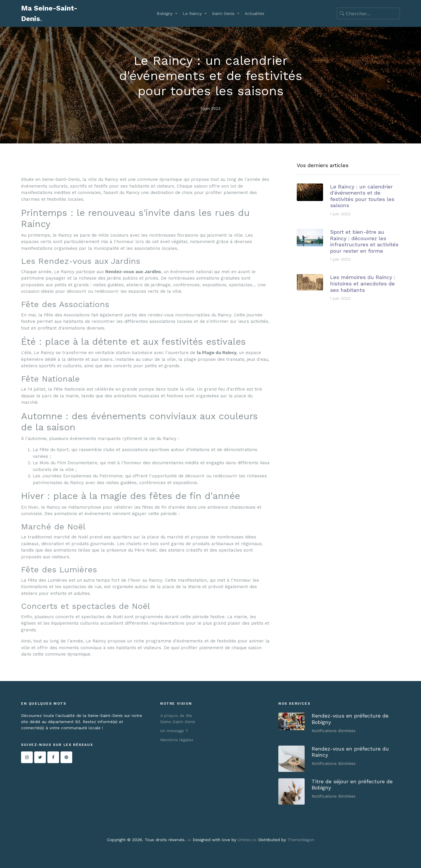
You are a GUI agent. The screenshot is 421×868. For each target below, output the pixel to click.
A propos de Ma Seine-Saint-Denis (178, 719)
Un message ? (174, 731)
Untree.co (247, 840)
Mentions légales (177, 740)
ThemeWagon (301, 840)
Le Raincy (192, 13)
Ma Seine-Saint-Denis (49, 13)
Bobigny (165, 13)
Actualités (255, 13)
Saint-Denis (223, 13)
